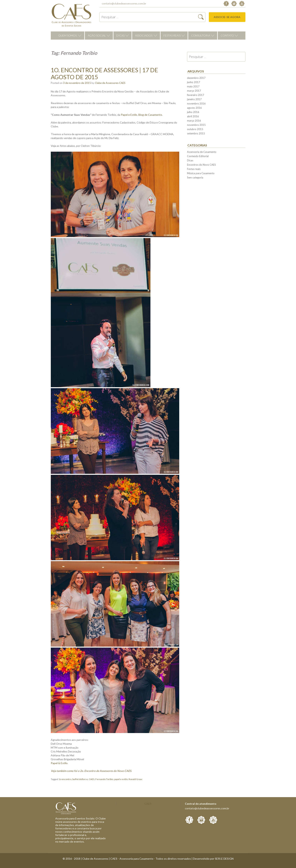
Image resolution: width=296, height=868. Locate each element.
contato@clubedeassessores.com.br (124, 3)
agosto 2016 (194, 108)
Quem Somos (67, 35)
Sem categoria (195, 177)
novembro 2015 (196, 125)
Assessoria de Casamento (202, 152)
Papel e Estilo (129, 115)
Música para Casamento (201, 173)
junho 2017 (194, 82)
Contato (227, 35)
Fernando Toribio (104, 779)
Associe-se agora (227, 17)
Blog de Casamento (150, 115)
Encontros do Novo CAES (201, 165)
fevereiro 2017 (196, 95)
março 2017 (194, 91)
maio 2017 (193, 86)
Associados (144, 35)
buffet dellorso (80, 779)
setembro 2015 (196, 133)
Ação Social (97, 35)
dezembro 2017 (196, 78)
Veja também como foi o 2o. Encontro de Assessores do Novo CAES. (91, 771)
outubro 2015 (195, 129)
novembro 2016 (196, 103)
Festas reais (172, 35)
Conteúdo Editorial (198, 156)
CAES (92, 779)
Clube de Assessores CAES (110, 83)
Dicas (120, 35)
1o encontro (65, 779)
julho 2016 (193, 112)
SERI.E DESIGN (224, 859)
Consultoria (201, 35)
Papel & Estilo (59, 763)
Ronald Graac (136, 779)
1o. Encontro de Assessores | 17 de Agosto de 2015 (104, 73)
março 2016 (194, 121)
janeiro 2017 (194, 99)
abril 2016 (193, 116)
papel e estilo (121, 779)
